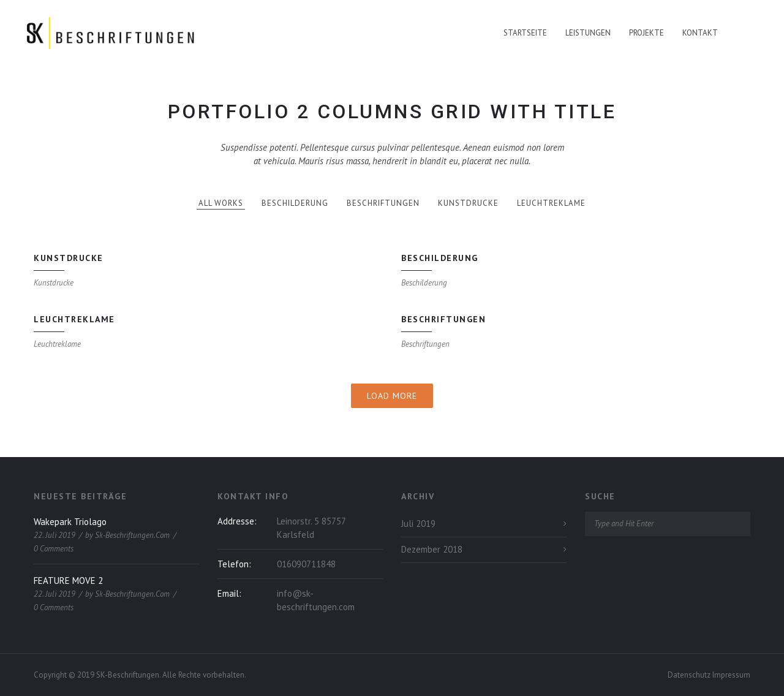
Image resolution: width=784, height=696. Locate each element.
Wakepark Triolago (70, 522)
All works (221, 203)
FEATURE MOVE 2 (68, 581)
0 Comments (54, 549)
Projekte (646, 33)
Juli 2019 (418, 524)
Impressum (731, 675)
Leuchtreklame (551, 203)
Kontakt (700, 33)
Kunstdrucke (468, 203)
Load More (392, 396)
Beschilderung (295, 203)
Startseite (525, 33)
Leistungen (588, 33)
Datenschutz (690, 675)
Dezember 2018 (432, 549)
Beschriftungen (383, 203)
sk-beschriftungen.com (132, 535)
